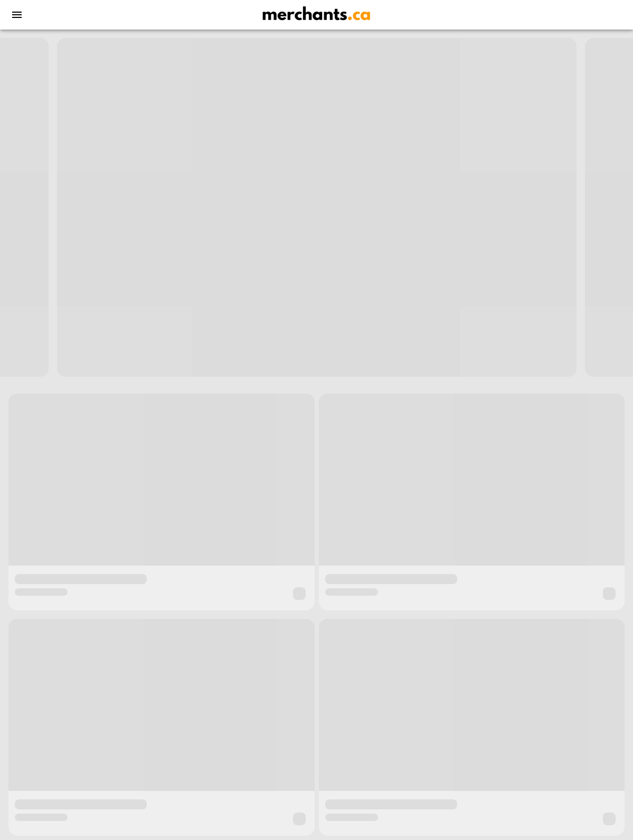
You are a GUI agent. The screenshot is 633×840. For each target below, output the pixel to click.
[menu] (17, 15)
